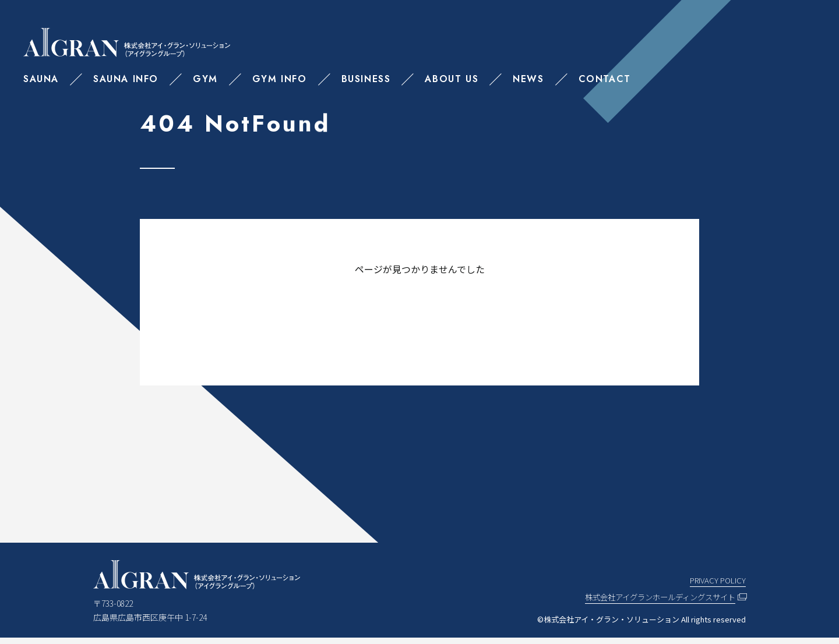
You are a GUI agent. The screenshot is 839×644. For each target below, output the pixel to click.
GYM (205, 79)
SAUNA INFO (126, 79)
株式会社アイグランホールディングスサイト (654, 603)
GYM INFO (280, 79)
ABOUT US (452, 79)
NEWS (528, 79)
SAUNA (41, 79)
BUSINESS (366, 79)
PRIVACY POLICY (717, 586)
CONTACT (605, 79)
